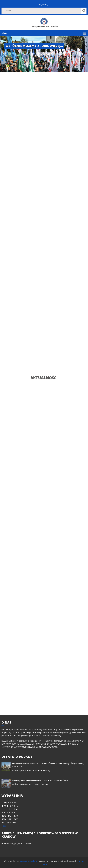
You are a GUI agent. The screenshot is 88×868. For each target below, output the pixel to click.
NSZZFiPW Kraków (29, 861)
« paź (4, 826)
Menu (5, 33)
